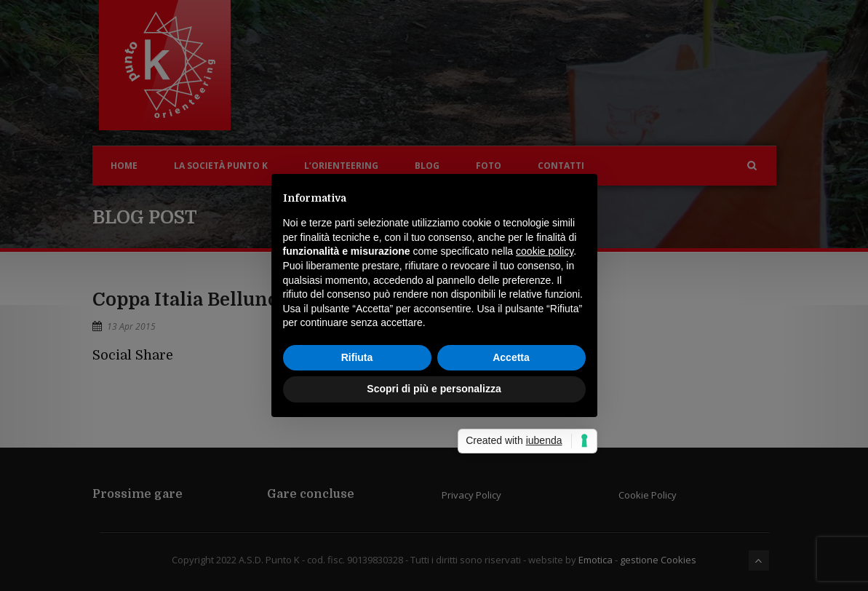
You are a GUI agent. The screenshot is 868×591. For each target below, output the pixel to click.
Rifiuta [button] (357, 357)
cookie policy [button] (545, 251)
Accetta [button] (511, 357)
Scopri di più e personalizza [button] (434, 389)
